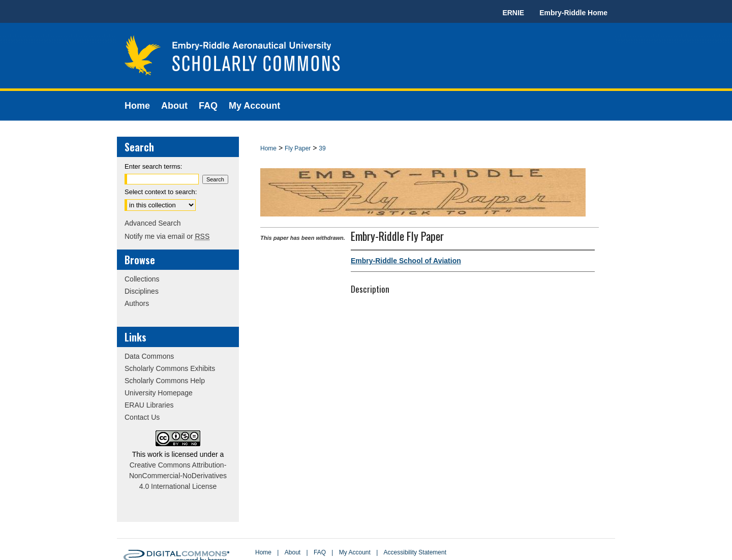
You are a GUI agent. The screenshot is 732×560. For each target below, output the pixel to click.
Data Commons (149, 356)
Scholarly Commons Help (165, 381)
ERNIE (513, 13)
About (293, 552)
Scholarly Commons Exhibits (170, 368)
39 (322, 148)
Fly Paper (298, 148)
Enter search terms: (153, 166)
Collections (142, 279)
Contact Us (142, 417)
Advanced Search (153, 223)
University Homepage (159, 393)
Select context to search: (161, 192)
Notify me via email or (167, 236)
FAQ (320, 552)
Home (268, 148)
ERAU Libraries (149, 405)
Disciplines (142, 291)
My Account (355, 552)
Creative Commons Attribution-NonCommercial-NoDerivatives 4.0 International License (178, 476)
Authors (137, 303)
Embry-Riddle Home (573, 13)
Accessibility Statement (415, 552)
